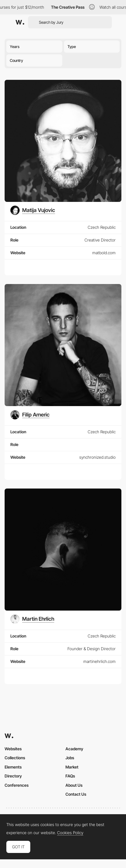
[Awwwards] (20, 22)
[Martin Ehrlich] (32, 619)
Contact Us (76, 794)
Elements (13, 767)
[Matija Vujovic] (33, 210)
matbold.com (104, 253)
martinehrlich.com (99, 661)
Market (72, 767)
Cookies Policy (70, 833)
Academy (74, 749)
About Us (74, 785)
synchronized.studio (97, 457)
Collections (15, 758)
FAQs (70, 776)
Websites (13, 749)
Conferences (17, 785)
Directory (13, 776)
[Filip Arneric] (30, 415)
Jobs (70, 758)
